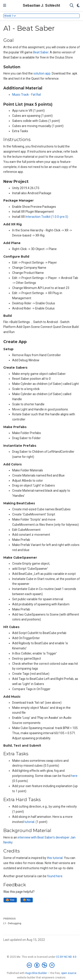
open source (69, 973)
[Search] (72, 6)
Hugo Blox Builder (36, 973)
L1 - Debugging (12, 923)
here (74, 776)
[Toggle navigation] (5, 6)
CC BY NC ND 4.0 (66, 957)
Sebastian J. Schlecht (41, 5)
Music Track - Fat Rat (27, 95)
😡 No (27, 900)
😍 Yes (10, 900)
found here (55, 876)
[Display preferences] (78, 6)
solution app (42, 73)
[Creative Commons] (41, 965)
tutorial (29, 822)
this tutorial (55, 858)
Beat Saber (41, 52)
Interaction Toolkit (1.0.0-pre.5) (47, 217)
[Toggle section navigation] (41, 16)
